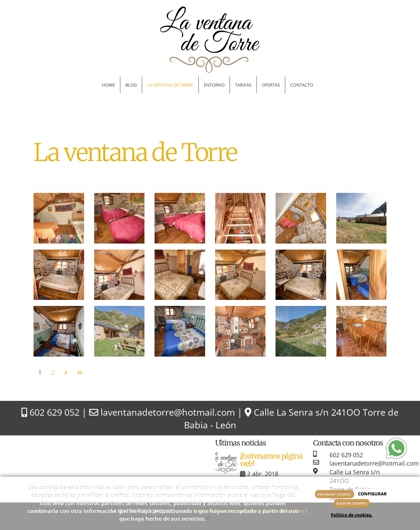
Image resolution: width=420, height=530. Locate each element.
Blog (131, 85)
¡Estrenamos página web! (272, 460)
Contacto (302, 85)
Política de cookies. (352, 515)
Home (108, 85)
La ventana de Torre (170, 85)
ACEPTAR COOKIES (352, 503)
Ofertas (271, 85)
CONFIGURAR (372, 494)
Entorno (214, 85)
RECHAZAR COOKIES (334, 494)
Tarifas (243, 85)
